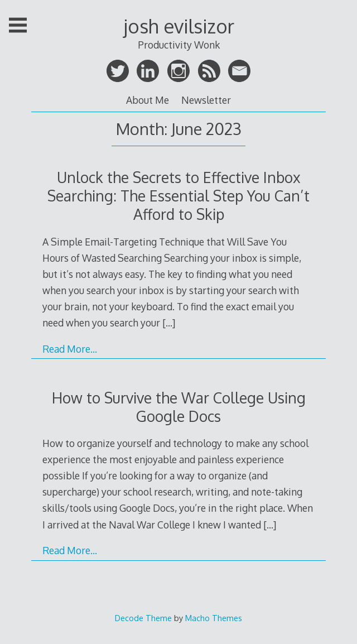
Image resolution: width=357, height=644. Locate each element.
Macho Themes (214, 618)
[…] (169, 323)
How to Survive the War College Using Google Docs (179, 407)
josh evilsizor (179, 26)
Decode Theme (143, 618)
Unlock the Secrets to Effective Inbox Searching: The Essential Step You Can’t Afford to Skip (178, 196)
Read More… (70, 349)
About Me (148, 100)
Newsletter (206, 100)
